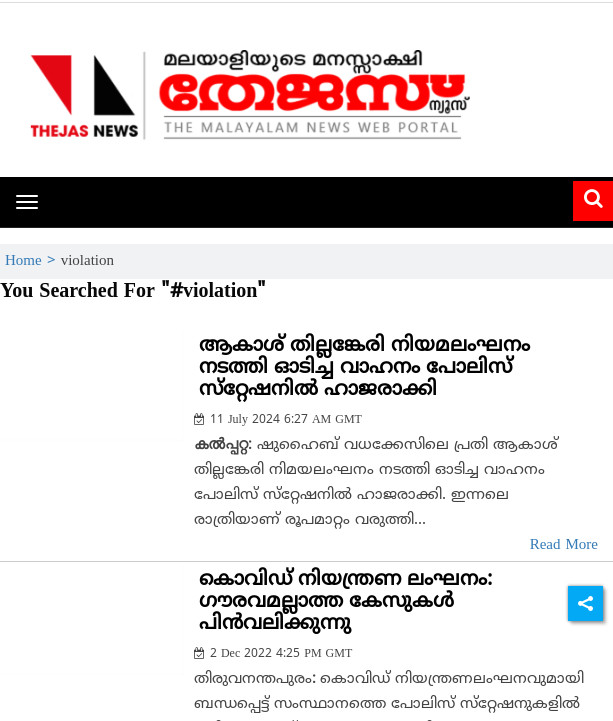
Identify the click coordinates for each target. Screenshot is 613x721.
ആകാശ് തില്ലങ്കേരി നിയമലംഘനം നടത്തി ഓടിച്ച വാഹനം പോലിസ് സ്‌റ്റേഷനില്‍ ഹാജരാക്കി (364, 368)
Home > (33, 261)
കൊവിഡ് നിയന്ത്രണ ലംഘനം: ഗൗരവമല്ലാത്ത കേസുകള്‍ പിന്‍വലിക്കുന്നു (345, 602)
